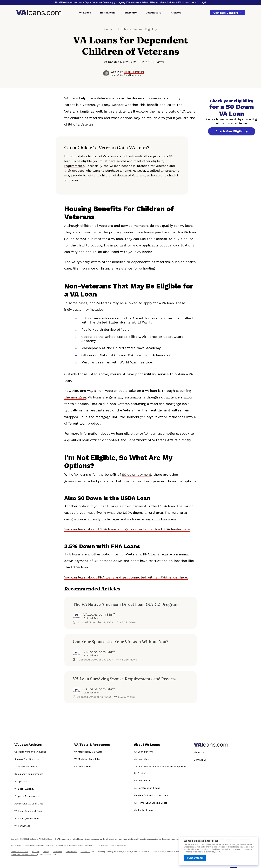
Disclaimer (57, 852)
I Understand (195, 858)
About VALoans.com (20, 852)
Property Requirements (27, 796)
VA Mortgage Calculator (87, 759)
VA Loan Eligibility (145, 29)
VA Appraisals (22, 781)
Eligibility (131, 13)
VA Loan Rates (142, 781)
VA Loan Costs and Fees (28, 811)
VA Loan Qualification (26, 818)
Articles (176, 13)
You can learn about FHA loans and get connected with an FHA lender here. (126, 577)
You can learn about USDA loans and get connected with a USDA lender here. (127, 529)
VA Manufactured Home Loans (151, 795)
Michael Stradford (134, 72)
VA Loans (85, 13)
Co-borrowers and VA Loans (30, 752)
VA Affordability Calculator (89, 752)
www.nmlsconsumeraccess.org (25, 855)
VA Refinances (22, 826)
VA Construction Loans (147, 788)
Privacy (46, 852)
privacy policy (215, 852)
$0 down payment (137, 475)
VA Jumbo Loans (143, 810)
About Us (199, 752)
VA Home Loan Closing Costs (151, 803)
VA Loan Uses (142, 759)
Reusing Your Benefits (26, 759)
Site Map (36, 852)
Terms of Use (71, 852)
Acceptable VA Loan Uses (29, 804)
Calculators (153, 13)
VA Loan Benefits (144, 752)
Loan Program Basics (26, 767)
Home (108, 29)
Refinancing (108, 13)
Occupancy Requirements (29, 774)
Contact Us (200, 760)
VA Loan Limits (83, 767)
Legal (203, 2)
